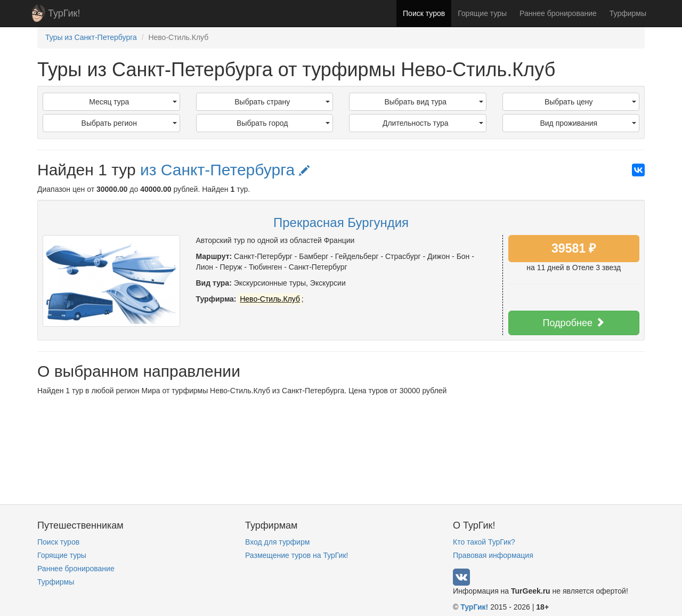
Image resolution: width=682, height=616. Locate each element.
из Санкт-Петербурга (225, 170)
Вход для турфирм (277, 542)
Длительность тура (433, 123)
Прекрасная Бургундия (341, 222)
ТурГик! (64, 13)
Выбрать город (283, 123)
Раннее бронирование (558, 13)
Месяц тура (133, 102)
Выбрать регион (129, 123)
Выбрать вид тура (433, 102)
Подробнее (574, 323)
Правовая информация (493, 555)
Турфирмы (628, 13)
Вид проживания (588, 123)
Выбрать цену (590, 102)
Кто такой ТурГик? (484, 542)
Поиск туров (424, 13)
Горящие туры (482, 13)
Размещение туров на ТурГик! (297, 555)
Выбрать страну (282, 102)
